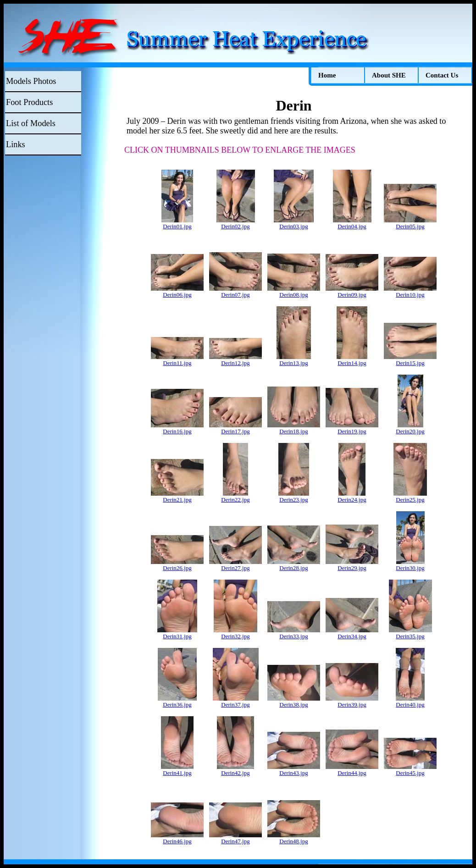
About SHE (389, 75)
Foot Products (29, 102)
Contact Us (442, 75)
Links (16, 144)
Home (327, 75)
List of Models (31, 123)
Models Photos (31, 81)
